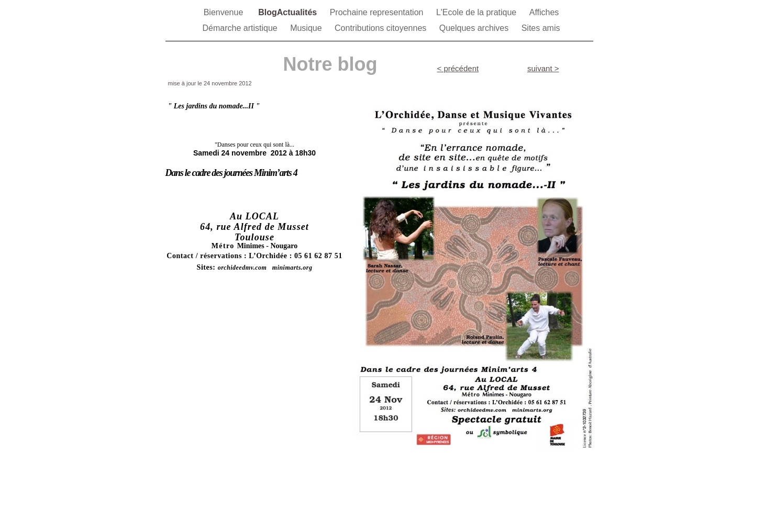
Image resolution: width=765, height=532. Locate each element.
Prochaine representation (378, 12)
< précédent (458, 68)
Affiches (544, 12)
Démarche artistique (241, 28)
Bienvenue (226, 12)
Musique (307, 28)
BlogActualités (289, 12)
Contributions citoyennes (382, 28)
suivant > (543, 68)
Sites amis (541, 28)
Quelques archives (475, 28)
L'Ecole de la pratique (478, 12)
